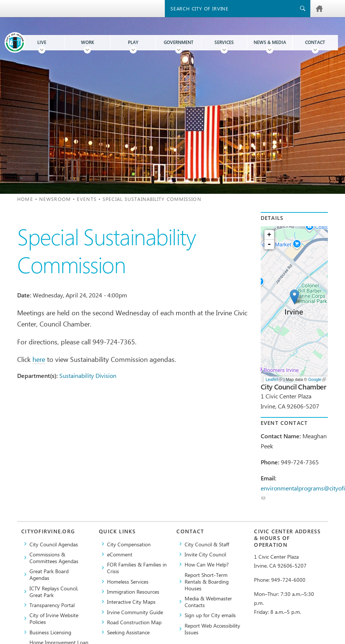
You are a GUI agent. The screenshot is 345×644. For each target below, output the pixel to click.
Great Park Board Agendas (49, 574)
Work (87, 42)
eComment (120, 554)
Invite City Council (205, 554)
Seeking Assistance (128, 632)
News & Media (270, 42)
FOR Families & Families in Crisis (137, 568)
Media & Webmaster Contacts (208, 602)
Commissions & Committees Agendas (54, 558)
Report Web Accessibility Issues (212, 629)
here (39, 359)
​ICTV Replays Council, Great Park (54, 591)
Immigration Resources (133, 591)
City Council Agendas (54, 544)
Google (317, 379)
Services (224, 42)
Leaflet (274, 379)
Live (42, 42)
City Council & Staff (207, 544)
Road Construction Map (134, 622)
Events (87, 199)
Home (25, 199)
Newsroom (55, 199)
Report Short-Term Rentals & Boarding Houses (207, 581)
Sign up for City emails (210, 615)
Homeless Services (128, 581)
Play (133, 42)
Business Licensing (50, 632)
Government (179, 42)
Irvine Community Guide (135, 612)
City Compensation (129, 544)
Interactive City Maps (131, 602)
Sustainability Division (88, 375)
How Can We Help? (207, 564)
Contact (315, 42)
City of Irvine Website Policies (54, 618)
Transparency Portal (52, 605)
